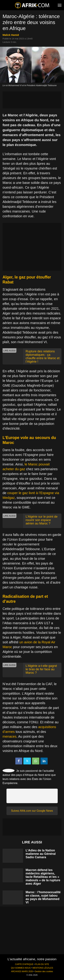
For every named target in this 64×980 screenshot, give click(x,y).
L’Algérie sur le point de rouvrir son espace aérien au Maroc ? (42, 520)
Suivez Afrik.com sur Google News (32, 811)
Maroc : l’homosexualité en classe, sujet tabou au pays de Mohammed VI (43, 897)
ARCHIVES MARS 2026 (22, 971)
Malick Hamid (11, 35)
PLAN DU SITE (42, 964)
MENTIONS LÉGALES (43, 968)
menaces (9, 736)
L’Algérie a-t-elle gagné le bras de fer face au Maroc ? (41, 669)
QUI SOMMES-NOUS (21, 968)
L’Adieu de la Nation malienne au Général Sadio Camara (41, 854)
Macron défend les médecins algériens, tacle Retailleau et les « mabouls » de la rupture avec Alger (43, 877)
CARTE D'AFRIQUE (24, 964)
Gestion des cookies (44, 971)
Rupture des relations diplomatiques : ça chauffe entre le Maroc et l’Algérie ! (43, 356)
